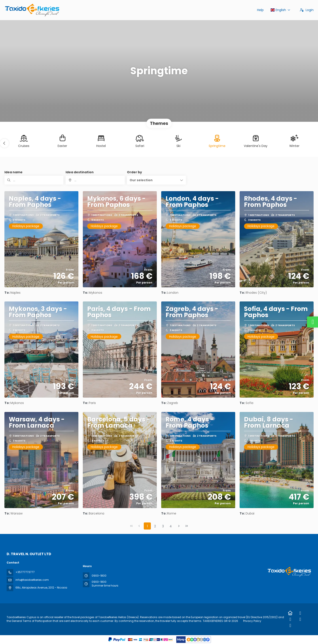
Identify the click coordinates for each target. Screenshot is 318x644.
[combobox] (95, 180)
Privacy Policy (252, 621)
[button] (4, 143)
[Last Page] (187, 526)
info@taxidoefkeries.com (32, 580)
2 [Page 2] (155, 526)
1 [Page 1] (147, 526)
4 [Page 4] (171, 526)
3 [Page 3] (163, 526)
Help (260, 10)
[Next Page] (179, 526)
